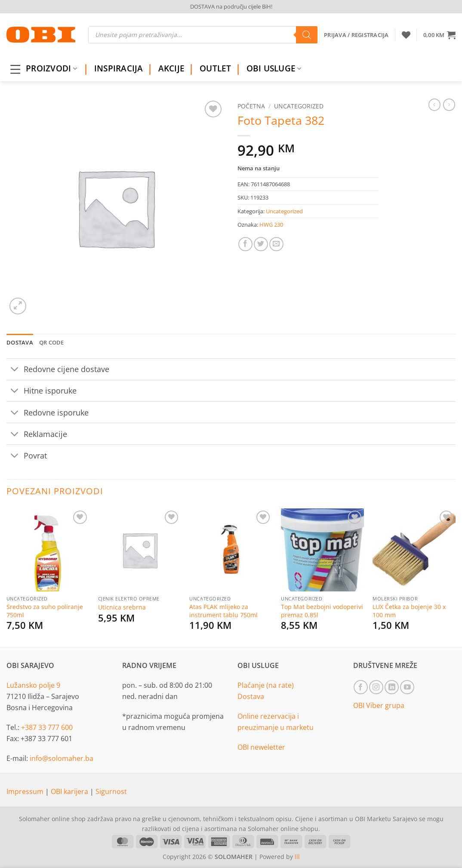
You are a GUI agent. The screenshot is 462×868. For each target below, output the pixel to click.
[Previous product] (449, 105)
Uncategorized (299, 106)
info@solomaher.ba (62, 758)
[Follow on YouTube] (407, 687)
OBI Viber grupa (379, 705)
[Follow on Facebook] (361, 687)
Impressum (26, 791)
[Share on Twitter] (261, 244)
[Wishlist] (406, 35)
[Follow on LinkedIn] (392, 687)
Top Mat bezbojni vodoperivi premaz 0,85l (322, 611)
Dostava (251, 696)
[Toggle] (15, 370)
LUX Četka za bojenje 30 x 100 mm (409, 611)
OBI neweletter (261, 747)
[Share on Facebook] (245, 244)
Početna (251, 106)
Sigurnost (111, 791)
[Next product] (434, 105)
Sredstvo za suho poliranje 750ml (45, 611)
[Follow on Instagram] (376, 687)
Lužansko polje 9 (33, 685)
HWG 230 (271, 225)
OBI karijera (70, 791)
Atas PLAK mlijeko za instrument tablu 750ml (223, 611)
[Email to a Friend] (276, 244)
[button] (439, 35)
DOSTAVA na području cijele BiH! (231, 6)
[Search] (307, 35)
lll (297, 857)
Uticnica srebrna (122, 607)
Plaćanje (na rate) (266, 685)
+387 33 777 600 (47, 727)
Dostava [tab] (20, 342)
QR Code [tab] (52, 342)
